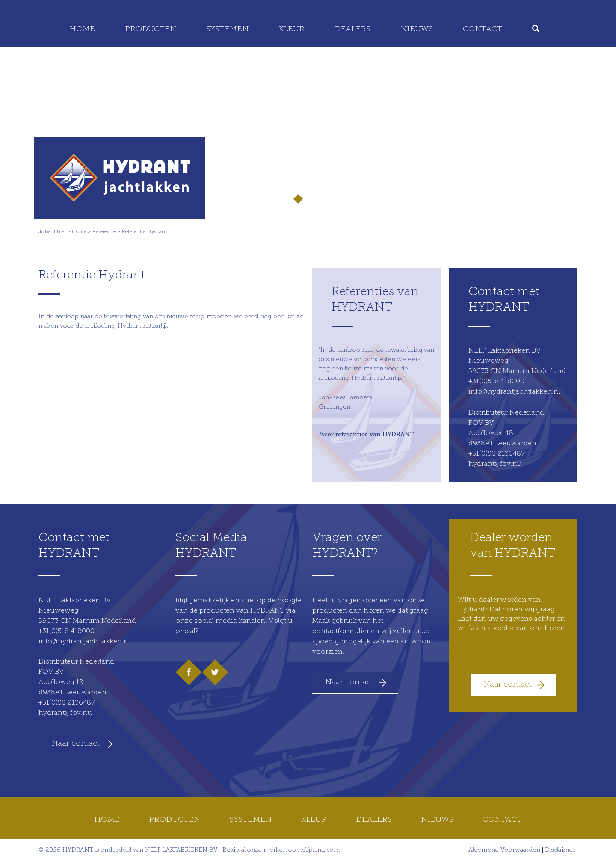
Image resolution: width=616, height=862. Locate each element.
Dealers (352, 29)
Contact (483, 29)
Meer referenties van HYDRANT (366, 434)
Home (82, 29)
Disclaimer (560, 850)
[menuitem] (537, 30)
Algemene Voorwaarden (504, 850)
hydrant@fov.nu (495, 464)
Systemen (227, 29)
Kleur (292, 29)
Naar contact (76, 744)
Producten (151, 29)
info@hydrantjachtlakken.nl (514, 392)
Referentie (104, 232)
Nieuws (417, 29)
